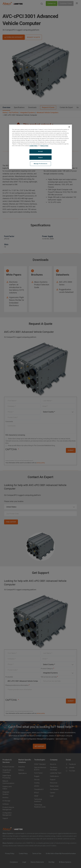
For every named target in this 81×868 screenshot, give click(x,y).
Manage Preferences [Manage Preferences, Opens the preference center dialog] (40, 164)
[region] (40, 147)
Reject (40, 157)
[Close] (69, 127)
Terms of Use (44, 146)
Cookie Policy (33, 146)
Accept (40, 151)
